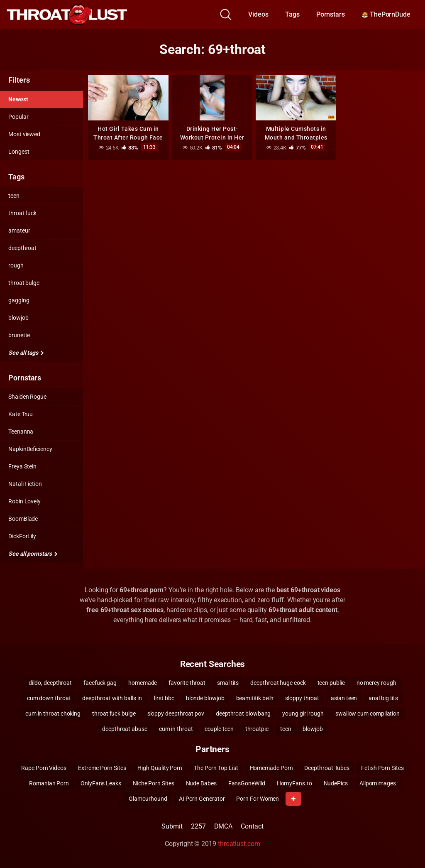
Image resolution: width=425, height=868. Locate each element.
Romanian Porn (49, 783)
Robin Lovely (24, 501)
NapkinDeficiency (30, 449)
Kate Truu (21, 414)
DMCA (223, 826)
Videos (258, 14)
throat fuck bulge (114, 714)
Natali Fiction (25, 484)
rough (16, 265)
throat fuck (22, 213)
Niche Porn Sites (154, 783)
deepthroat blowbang (243, 714)
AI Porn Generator (202, 799)
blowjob (18, 318)
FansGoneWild (247, 783)
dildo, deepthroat (50, 683)
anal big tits (383, 698)
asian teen (344, 698)
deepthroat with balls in (112, 698)
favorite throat (187, 683)
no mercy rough (376, 683)
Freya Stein (22, 466)
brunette (19, 335)
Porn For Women (258, 799)
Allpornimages (378, 783)
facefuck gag (100, 683)
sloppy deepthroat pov (176, 714)
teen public (331, 683)
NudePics (336, 783)
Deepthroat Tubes (327, 768)
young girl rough (303, 714)
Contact (252, 826)
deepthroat (22, 248)
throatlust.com (239, 844)
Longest (19, 152)
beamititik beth (255, 698)
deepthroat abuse (125, 729)
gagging (19, 300)
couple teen (219, 729)
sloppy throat (302, 698)
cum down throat (49, 698)
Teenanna (21, 432)
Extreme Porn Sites (102, 768)
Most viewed (24, 134)
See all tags (26, 353)
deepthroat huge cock (278, 683)
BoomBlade (23, 519)
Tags (292, 14)
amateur (19, 230)
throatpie (257, 729)
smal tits (228, 683)
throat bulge (24, 283)
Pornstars (331, 14)
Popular (18, 117)
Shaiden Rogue (27, 397)
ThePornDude (386, 14)
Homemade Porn (271, 768)
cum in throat (176, 729)
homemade (143, 683)
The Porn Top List (216, 768)
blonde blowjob (205, 698)
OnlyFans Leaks (101, 783)
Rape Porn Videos (44, 768)
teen (14, 196)
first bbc (164, 698)
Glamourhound (148, 799)
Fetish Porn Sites (382, 768)
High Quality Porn (160, 768)
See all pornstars (33, 554)
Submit (172, 826)
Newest (18, 99)
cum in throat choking (53, 714)
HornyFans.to (294, 783)
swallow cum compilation (368, 714)
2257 (198, 826)
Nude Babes (201, 783)
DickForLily (22, 536)
